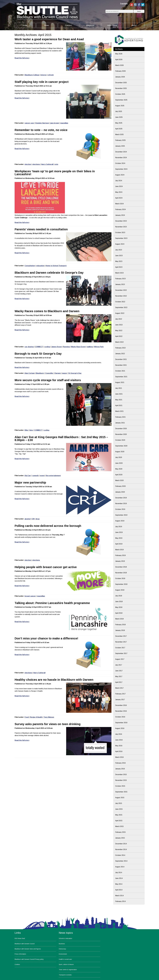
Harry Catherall (47, 164)
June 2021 (119, 394)
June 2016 (119, 740)
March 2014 (119, 896)
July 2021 (119, 388)
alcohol (27, 519)
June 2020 (119, 463)
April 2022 (119, 336)
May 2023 (119, 261)
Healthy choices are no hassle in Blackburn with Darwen (54, 680)
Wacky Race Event (78, 347)
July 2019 (119, 527)
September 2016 (121, 723)
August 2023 (120, 244)
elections (36, 164)
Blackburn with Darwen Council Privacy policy (29, 959)
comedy (35, 476)
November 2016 (121, 711)
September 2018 (121, 584)
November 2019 (121, 504)
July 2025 (119, 111)
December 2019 (121, 498)
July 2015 (119, 803)
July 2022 (119, 319)
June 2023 (119, 256)
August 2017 (120, 659)
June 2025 (119, 117)
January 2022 (120, 354)
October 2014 (120, 855)
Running (66, 347)
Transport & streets (65, 975)
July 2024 (119, 181)
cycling (47, 347)
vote (56, 164)
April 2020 (119, 475)
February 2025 (120, 140)
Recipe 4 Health (36, 717)
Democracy (62, 949)
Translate (124, 4)
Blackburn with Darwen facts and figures (28, 949)
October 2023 (120, 233)
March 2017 (119, 688)
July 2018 (119, 596)
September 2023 (121, 238)
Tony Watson (49, 717)
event (42, 476)
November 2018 (121, 573)
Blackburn (40, 373)
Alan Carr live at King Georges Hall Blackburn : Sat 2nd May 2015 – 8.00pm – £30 (61, 439)
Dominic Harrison (42, 123)
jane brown (55, 123)
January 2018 (120, 630)
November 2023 (121, 227)
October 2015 (120, 786)
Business (62, 944)
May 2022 (119, 331)
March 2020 (119, 480)
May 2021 (119, 400)
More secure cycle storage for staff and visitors (48, 380)
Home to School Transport (56, 266)
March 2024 (119, 204)
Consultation (30, 266)
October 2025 (120, 94)
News (47, 25)
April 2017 (119, 682)
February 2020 (120, 486)
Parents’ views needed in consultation (41, 229)
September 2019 (121, 515)
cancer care (29, 123)
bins (31, 430)
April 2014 (119, 890)
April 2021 (119, 405)
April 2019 (119, 544)
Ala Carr (28, 476)
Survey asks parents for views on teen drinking (48, 724)
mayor (65, 373)
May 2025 (119, 123)
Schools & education (65, 938)
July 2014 (119, 873)
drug (38, 519)
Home (25, 25)
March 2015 (119, 826)
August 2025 (120, 106)
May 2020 (119, 469)
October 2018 (120, 578)
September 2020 (121, 446)
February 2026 (120, 71)
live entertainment (53, 476)
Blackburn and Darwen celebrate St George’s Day (49, 273)
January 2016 (120, 769)
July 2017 (119, 665)
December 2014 (121, 844)
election (28, 164)
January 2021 (120, 423)
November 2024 (121, 158)
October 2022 (120, 302)
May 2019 (119, 538)
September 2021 (121, 377)
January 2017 (120, 700)
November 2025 (121, 88)
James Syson (57, 347)
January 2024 (120, 215)
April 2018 (119, 613)
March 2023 (119, 273)
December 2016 (121, 705)
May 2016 (119, 746)
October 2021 (120, 371)
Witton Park (99, 347)
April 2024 (119, 198)
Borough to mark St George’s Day (38, 354)
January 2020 (120, 492)
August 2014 (120, 867)
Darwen (58, 373)
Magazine (90, 25)
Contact (69, 25)
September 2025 (121, 100)
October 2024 (120, 163)
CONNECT (39, 347)
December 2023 (121, 221)
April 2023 (119, 267)
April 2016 (119, 751)
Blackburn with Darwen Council (25, 944)
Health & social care (65, 959)
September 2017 (121, 653)
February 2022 (120, 348)
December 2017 (121, 636)
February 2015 (120, 832)
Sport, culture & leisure (66, 964)
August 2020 (120, 452)
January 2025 (120, 146)
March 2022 (119, 342)
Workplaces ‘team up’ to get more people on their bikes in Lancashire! (55, 173)
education (40, 266)
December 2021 (121, 359)
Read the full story (22, 58)
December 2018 (121, 567)
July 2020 (119, 457)
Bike (26, 430)
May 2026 (119, 54)
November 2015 (121, 780)
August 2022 (120, 313)
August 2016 (120, 728)
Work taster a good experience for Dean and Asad (49, 39)
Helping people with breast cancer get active (46, 567)
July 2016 (119, 734)
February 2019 (120, 555)
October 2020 (120, 440)
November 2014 (121, 849)
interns (43, 75)
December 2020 (121, 429)
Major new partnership (30, 483)
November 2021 (121, 365)
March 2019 (119, 550)
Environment (63, 954)
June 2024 (119, 186)
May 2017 (119, 676)
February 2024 (120, 209)
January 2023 (120, 284)
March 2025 (119, 134)
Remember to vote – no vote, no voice (41, 130)
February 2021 (120, 417)
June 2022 (119, 325)
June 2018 (119, 602)
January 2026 (120, 77)
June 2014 (119, 878)
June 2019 (119, 532)
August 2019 (120, 521)
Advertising (112, 25)
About (134, 25)
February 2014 (120, 901)
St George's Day (75, 373)
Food (27, 717)
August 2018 (120, 590)
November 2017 (121, 642)
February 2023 (120, 279)
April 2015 (119, 821)
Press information (20, 954)
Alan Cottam (30, 373)
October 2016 (120, 717)
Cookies (17, 964)
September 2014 (121, 861)
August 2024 (120, 175)
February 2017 (120, 694)
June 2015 (119, 809)
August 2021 (120, 382)
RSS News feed (20, 938)
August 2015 (120, 798)
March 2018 (119, 619)
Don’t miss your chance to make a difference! (46, 638)
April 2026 (119, 60)
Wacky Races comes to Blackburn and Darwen (47, 311)
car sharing (29, 347)
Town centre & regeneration (68, 970)
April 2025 (119, 129)
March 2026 (119, 65)
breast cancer (30, 596)
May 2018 (119, 607)
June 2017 (119, 671)
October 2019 (120, 509)
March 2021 (119, 411)
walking (90, 347)
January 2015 (120, 838)
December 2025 (121, 83)
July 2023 (119, 250)
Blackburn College (32, 75)
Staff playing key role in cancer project (42, 82)
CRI (33, 519)
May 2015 (119, 815)
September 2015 (121, 792)
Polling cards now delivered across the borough (48, 526)
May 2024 (119, 192)
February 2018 (120, 625)
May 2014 (119, 884)
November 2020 (121, 434)
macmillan (64, 123)
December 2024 (121, 152)
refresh (51, 75)
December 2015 (121, 775)
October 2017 (120, 648)
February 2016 (120, 763)
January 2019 (120, 561)
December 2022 (121, 290)
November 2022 (121, 296)
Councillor (49, 373)
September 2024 (121, 169)
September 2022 (121, 307)
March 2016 (119, 757)
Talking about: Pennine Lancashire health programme (52, 603)
